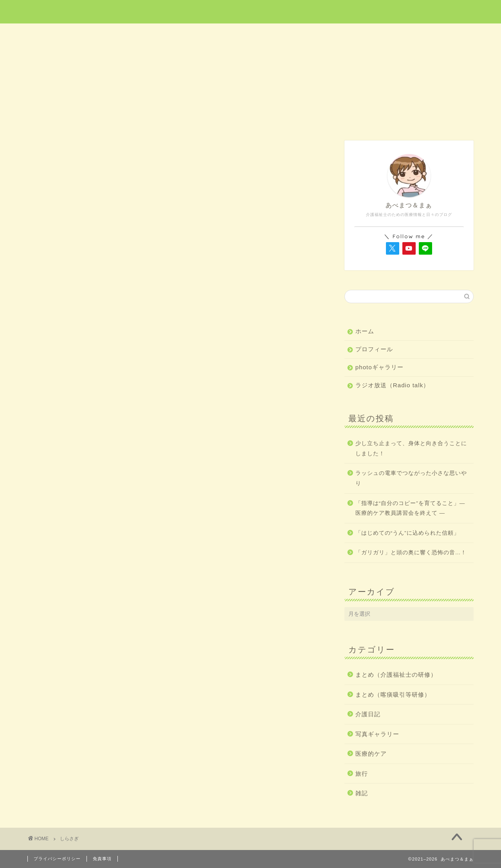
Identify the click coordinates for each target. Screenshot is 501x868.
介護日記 (340, 34)
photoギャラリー (379, 367)
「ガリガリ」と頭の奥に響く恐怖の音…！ (411, 553)
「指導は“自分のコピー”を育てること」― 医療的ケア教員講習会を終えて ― (410, 508)
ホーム (72, 34)
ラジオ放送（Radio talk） (393, 385)
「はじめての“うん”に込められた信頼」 (407, 533)
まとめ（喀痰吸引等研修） (393, 695)
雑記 (429, 34)
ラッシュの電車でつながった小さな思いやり (411, 478)
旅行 (251, 34)
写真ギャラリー (377, 734)
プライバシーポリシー (57, 859)
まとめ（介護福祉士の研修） (396, 675)
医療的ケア (162, 34)
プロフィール (374, 349)
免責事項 (102, 859)
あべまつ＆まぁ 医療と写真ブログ (250, 11)
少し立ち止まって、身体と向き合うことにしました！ (411, 448)
